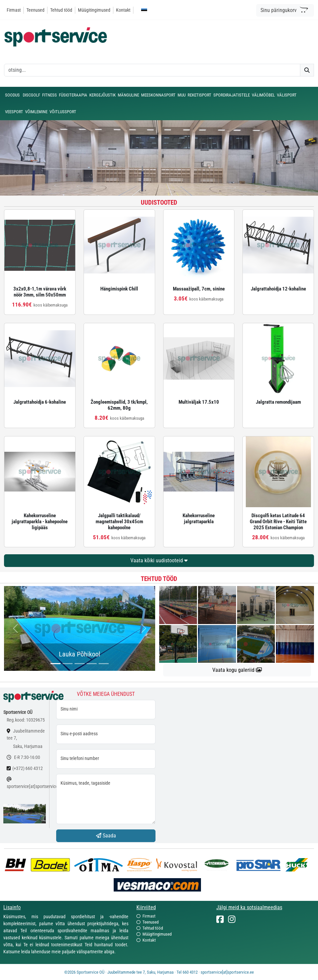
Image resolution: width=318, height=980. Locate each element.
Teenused (35, 10)
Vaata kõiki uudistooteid (159, 560)
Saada (106, 836)
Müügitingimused (94, 10)
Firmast (14, 10)
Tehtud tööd (61, 10)
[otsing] (152, 70)
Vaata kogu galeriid (237, 670)
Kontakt (123, 10)
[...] (56, 664)
